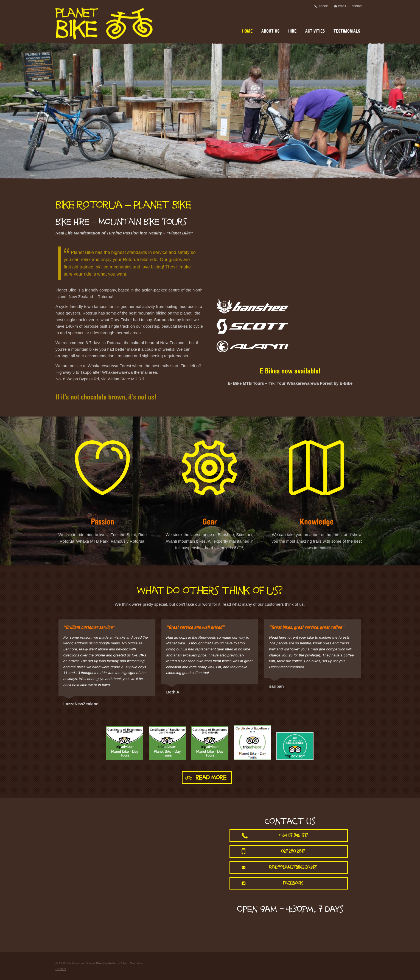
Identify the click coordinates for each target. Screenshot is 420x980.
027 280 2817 (293, 851)
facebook (293, 883)
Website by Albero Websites (124, 963)
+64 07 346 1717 (293, 835)
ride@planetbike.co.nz (293, 867)
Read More (211, 778)
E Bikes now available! (290, 372)
